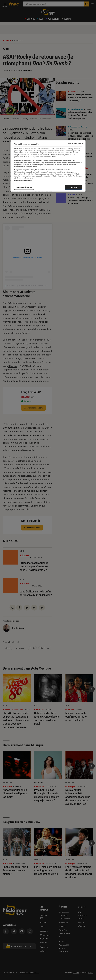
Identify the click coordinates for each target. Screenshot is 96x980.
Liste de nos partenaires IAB (24, 181)
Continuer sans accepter (75, 143)
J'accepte (73, 187)
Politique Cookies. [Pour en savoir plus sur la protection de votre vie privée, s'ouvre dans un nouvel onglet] (31, 167)
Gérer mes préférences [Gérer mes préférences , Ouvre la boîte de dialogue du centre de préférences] (24, 187)
